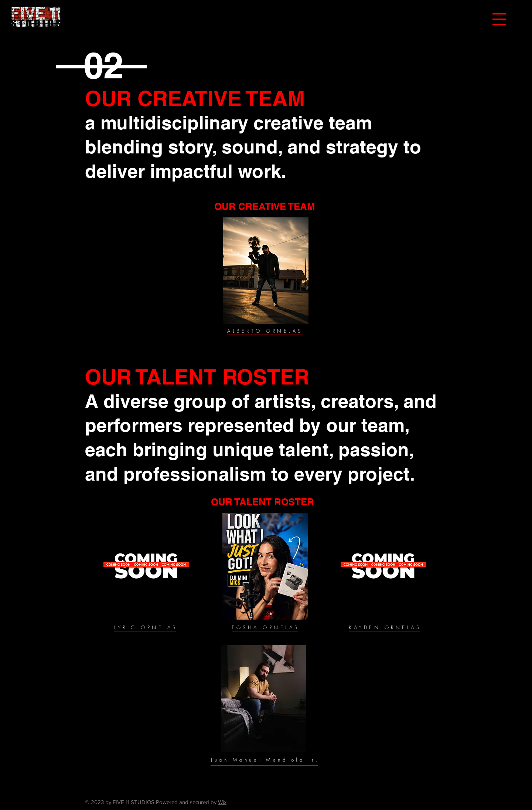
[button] (499, 19)
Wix (222, 802)
